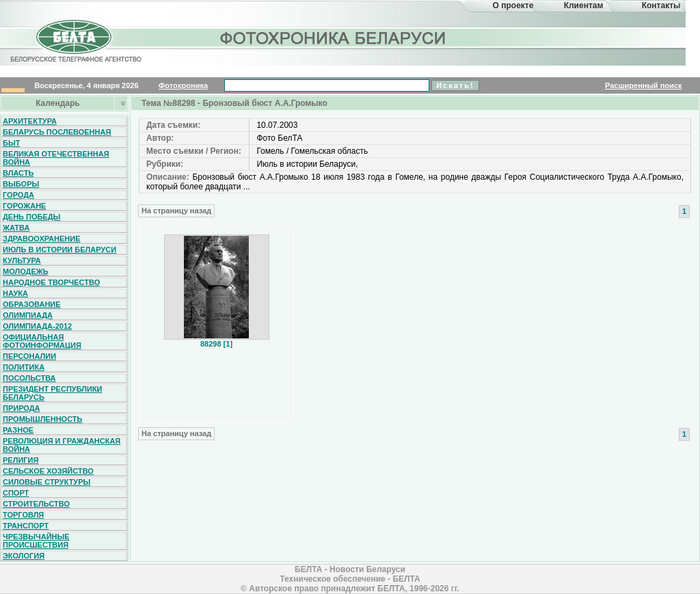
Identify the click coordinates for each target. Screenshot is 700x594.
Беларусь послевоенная (57, 132)
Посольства (29, 378)
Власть (18, 173)
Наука (15, 293)
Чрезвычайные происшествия (36, 541)
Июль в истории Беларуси (59, 249)
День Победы (31, 217)
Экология (24, 556)
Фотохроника (183, 85)
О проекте (513, 5)
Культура (22, 260)
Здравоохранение (42, 239)
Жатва (16, 228)
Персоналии (29, 356)
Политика (24, 367)
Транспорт (26, 526)
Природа (22, 408)
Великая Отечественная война (56, 158)
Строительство (36, 504)
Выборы (21, 184)
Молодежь (26, 271)
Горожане (24, 206)
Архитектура (30, 121)
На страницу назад (176, 211)
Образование (32, 304)
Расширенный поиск (643, 85)
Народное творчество (51, 282)
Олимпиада (28, 315)
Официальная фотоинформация (42, 341)
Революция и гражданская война (62, 445)
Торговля (23, 515)
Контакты (661, 5)
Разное (18, 430)
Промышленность (42, 419)
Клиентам (584, 5)
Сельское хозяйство (48, 471)
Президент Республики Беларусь (53, 393)
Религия (21, 460)
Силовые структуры (46, 482)
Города (18, 195)
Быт (11, 143)
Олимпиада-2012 (37, 326)
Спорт (16, 493)
